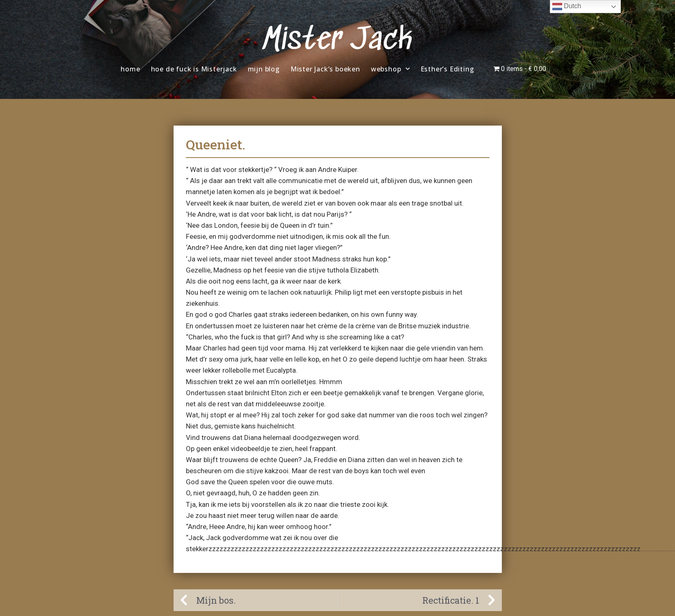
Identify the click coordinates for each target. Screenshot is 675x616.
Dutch (567, 7)
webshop (390, 69)
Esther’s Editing (447, 69)
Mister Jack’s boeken (325, 69)
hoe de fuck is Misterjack (194, 69)
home (130, 69)
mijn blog (264, 69)
